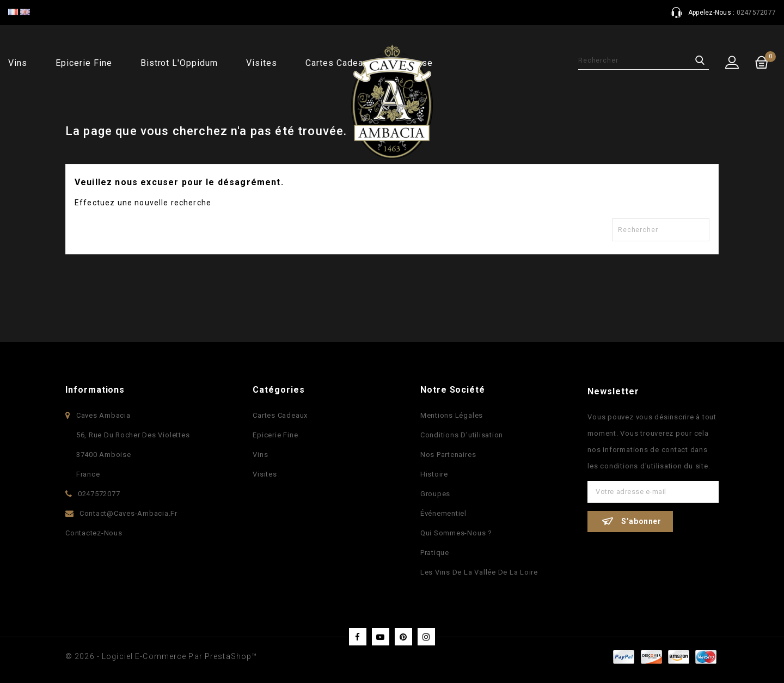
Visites (262, 63)
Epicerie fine (84, 63)
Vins (18, 63)
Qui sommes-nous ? (456, 533)
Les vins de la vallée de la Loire (479, 572)
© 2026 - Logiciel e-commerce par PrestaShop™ (161, 656)
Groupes (435, 494)
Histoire (434, 474)
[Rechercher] (644, 60)
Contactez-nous (94, 533)
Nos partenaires (448, 455)
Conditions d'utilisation (462, 435)
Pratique (435, 553)
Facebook (358, 637)
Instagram (426, 637)
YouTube (381, 637)
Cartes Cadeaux (280, 415)
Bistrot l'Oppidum (179, 63)
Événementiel (443, 513)
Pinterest (403, 637)
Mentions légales (452, 415)
